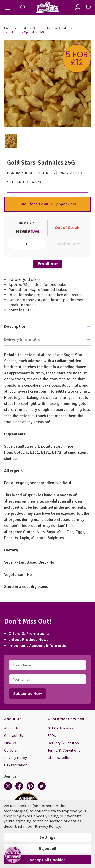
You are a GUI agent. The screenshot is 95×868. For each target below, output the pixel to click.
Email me (48, 264)
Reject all (48, 849)
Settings (48, 837)
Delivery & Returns (63, 743)
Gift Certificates (61, 728)
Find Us (10, 743)
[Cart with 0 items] (90, 8)
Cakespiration (16, 765)
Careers (11, 750)
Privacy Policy (15, 758)
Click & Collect (60, 758)
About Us (12, 728)
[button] (13, 855)
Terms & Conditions (64, 750)
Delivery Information (48, 339)
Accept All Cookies (48, 860)
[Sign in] (80, 7)
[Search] (23, 7)
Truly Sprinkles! (63, 204)
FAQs (52, 736)
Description (48, 326)
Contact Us (13, 736)
